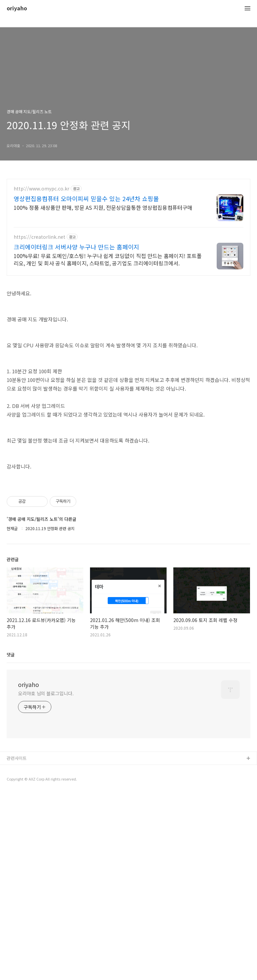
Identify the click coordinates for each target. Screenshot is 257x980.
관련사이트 (17, 851)
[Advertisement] (128, 524)
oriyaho (17, 8)
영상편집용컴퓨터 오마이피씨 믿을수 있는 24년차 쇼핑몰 (86, 198)
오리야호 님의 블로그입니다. (46, 787)
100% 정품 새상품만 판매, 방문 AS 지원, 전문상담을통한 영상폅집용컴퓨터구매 (103, 207)
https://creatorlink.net (39, 237)
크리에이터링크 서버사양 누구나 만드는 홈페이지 (76, 247)
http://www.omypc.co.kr (41, 189)
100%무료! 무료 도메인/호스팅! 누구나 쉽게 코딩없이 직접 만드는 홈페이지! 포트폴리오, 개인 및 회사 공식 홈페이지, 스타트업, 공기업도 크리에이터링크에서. (108, 259)
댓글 (11, 748)
